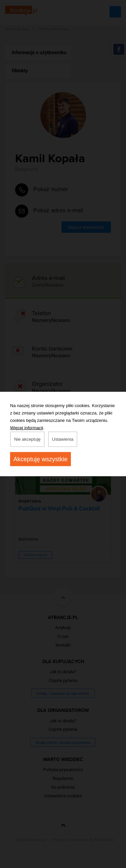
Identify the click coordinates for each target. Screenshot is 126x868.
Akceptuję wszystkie (40, 459)
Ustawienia (63, 439)
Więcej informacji (27, 428)
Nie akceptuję (27, 439)
